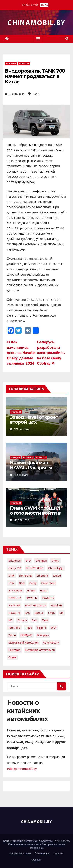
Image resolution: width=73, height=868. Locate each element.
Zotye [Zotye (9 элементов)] (12, 635)
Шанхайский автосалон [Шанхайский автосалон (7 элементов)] (23, 643)
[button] (67, 39)
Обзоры (36, 860)
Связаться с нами (20, 853)
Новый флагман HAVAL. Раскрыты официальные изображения (31, 470)
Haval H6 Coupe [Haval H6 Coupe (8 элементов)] (36, 605)
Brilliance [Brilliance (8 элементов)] (15, 561)
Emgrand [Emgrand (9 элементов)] (42, 576)
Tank (36, 94)
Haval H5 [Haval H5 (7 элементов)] (48, 598)
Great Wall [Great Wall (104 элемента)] (48, 583)
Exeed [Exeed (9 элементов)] (57, 576)
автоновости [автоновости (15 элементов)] (51, 643)
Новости (24, 64)
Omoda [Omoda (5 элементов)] (22, 620)
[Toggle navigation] (38, 39)
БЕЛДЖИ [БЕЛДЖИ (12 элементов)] (26, 635)
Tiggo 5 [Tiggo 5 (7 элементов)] (41, 628)
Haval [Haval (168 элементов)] (44, 590)
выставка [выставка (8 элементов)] (14, 650)
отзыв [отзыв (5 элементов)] (12, 657)
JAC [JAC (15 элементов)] (27, 613)
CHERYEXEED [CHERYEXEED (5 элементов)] (35, 568)
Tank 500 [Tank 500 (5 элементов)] (14, 628)
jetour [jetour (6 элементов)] (39, 613)
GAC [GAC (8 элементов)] (22, 583)
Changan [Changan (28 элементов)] (41, 561)
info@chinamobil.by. (22, 769)
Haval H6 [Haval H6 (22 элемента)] (14, 605)
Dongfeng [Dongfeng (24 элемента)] (25, 576)
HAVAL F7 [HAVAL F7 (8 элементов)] (15, 598)
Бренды (15, 457)
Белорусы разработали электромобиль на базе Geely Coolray (51, 353)
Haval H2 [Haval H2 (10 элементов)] (32, 598)
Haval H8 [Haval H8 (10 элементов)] (57, 605)
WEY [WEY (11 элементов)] (54, 628)
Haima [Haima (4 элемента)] (31, 590)
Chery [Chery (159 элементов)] (55, 561)
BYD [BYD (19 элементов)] (28, 561)
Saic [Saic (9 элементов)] (34, 620)
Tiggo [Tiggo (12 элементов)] (29, 628)
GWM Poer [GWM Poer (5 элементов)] (15, 590)
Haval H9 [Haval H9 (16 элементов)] (14, 613)
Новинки (11, 64)
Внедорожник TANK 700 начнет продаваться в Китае (35, 76)
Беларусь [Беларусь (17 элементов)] (43, 635)
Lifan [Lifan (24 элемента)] (51, 613)
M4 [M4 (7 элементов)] (61, 613)
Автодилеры (42, 853)
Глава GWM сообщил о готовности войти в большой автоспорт (35, 513)
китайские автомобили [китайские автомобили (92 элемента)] (40, 650)
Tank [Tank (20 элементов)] (45, 620)
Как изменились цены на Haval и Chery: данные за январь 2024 (21, 353)
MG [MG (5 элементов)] (11, 620)
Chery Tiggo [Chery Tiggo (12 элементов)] (56, 568)
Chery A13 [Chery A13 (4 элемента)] (15, 568)
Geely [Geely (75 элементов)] (33, 583)
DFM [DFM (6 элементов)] (11, 576)
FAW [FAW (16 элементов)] (11, 583)
